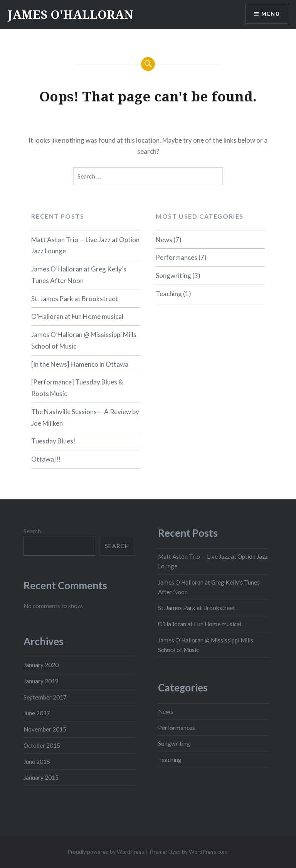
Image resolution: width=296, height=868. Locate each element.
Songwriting (173, 276)
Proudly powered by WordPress (106, 852)
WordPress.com (208, 852)
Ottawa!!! (46, 459)
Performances (177, 257)
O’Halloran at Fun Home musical (77, 316)
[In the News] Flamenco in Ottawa (80, 364)
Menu (271, 14)
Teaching (169, 294)
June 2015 (37, 762)
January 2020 (41, 665)
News (164, 240)
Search (32, 531)
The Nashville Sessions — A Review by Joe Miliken (85, 417)
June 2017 (37, 713)
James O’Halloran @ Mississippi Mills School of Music (84, 340)
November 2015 (45, 729)
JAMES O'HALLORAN (71, 14)
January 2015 (41, 777)
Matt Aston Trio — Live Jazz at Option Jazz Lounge (85, 245)
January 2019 (41, 681)
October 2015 (42, 745)
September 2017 (45, 697)
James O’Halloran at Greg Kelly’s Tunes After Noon (79, 275)
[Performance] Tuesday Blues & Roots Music (77, 388)
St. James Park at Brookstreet (75, 299)
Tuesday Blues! (53, 441)
